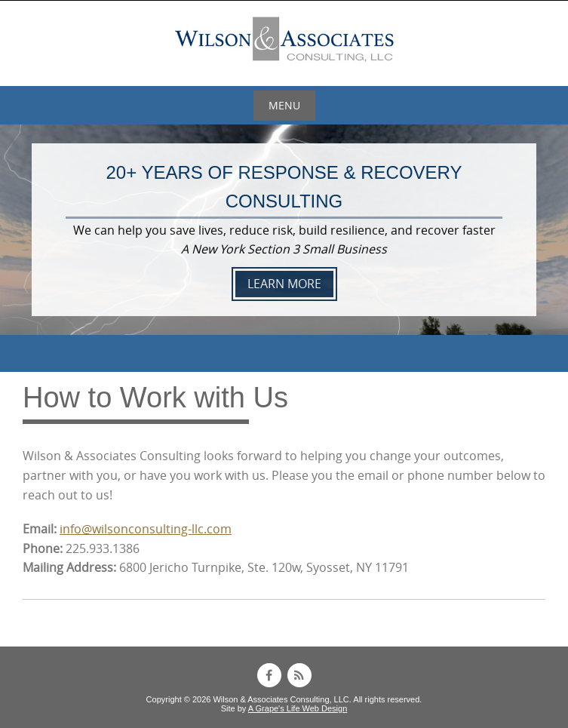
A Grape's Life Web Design (298, 708)
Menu (284, 105)
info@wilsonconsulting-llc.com (146, 529)
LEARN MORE (284, 284)
